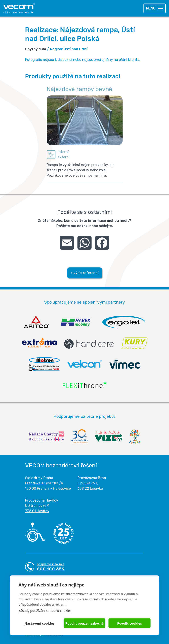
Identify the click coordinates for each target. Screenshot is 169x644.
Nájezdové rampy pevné (79, 89)
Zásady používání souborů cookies (45, 610)
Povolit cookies (129, 623)
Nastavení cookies (39, 623)
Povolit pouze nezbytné (84, 623)
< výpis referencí (85, 273)
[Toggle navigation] (155, 8)
